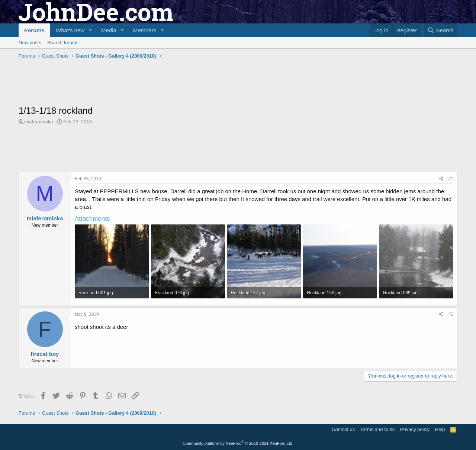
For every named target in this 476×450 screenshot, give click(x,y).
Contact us (343, 429)
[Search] (440, 30)
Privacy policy (415, 429)
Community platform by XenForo (238, 443)
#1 (451, 179)
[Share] (441, 179)
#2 (451, 314)
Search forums (63, 43)
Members (145, 30)
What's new (70, 30)
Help (440, 429)
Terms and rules (377, 429)
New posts (30, 43)
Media (109, 30)
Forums (34, 30)
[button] (90, 30)
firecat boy (45, 354)
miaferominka (39, 122)
